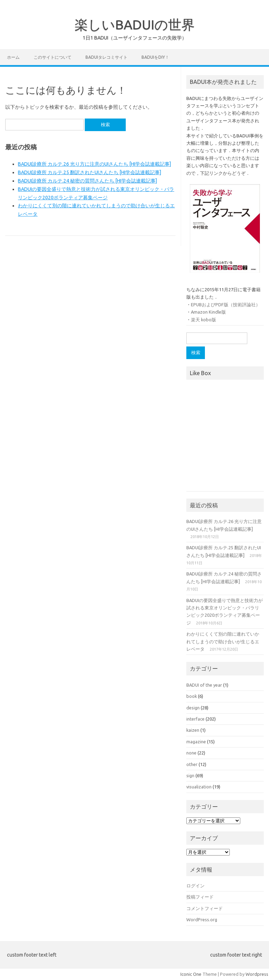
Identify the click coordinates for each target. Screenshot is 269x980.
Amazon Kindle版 (208, 312)
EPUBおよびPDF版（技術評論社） (226, 305)
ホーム (13, 57)
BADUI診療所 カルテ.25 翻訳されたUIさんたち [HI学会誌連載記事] (89, 172)
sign (190, 775)
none (191, 753)
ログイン (195, 886)
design (193, 708)
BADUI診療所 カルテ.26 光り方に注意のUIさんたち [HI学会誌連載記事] (94, 164)
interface (195, 719)
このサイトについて (53, 57)
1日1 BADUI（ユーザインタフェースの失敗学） (135, 38)
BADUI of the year (204, 685)
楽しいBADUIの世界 (135, 24)
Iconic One (191, 974)
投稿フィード (200, 897)
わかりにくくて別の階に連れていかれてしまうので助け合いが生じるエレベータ (223, 641)
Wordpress (257, 974)
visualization (199, 787)
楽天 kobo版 (204, 320)
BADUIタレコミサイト (106, 57)
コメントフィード (205, 908)
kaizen (193, 730)
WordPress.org (202, 920)
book (192, 696)
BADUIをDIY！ (155, 57)
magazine (196, 742)
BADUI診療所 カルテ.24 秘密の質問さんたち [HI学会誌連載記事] (87, 181)
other (192, 764)
